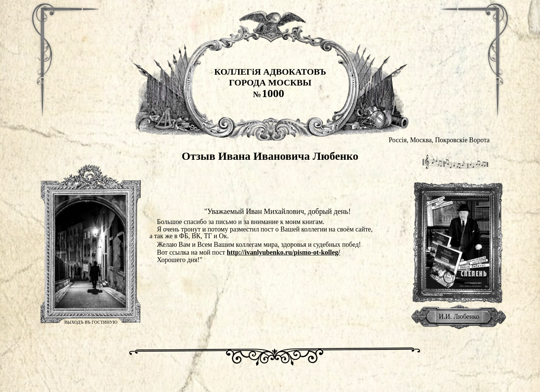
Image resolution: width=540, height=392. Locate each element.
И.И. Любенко (459, 317)
